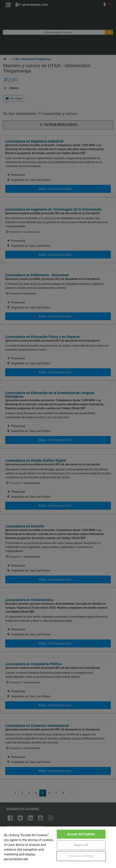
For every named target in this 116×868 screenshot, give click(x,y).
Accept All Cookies (81, 834)
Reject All (81, 845)
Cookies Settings (81, 856)
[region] (58, 847)
